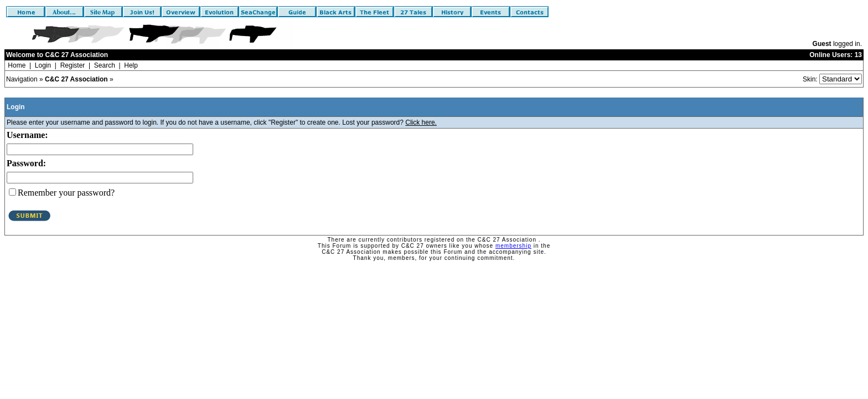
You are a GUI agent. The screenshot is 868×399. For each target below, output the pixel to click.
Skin (809, 79)
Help (131, 65)
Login (43, 65)
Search (105, 65)
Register (73, 65)
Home (17, 65)
